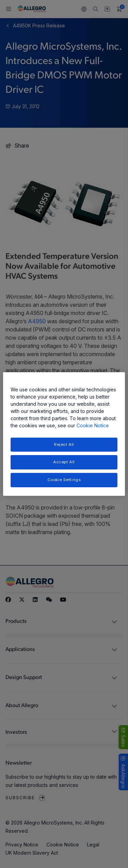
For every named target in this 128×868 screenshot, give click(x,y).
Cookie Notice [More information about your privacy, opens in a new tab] (93, 425)
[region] (64, 434)
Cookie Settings (64, 480)
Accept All (64, 462)
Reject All (64, 444)
